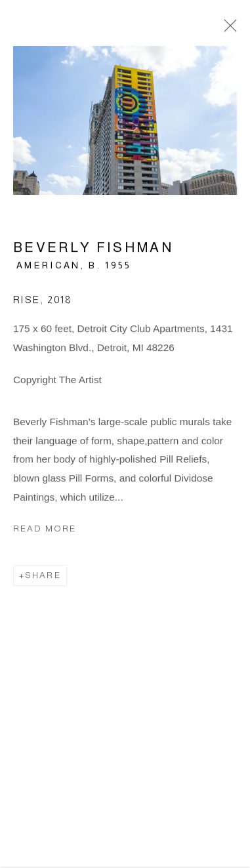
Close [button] (227, 30)
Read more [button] (45, 530)
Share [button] (43, 577)
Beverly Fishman (93, 249)
